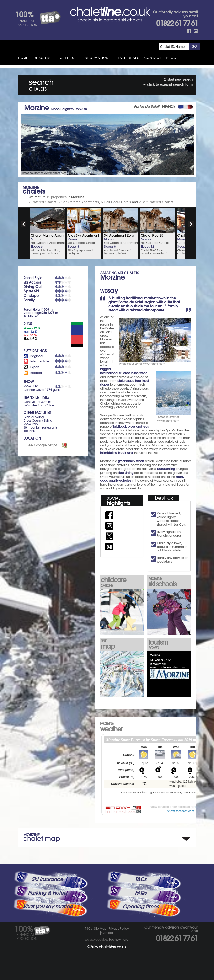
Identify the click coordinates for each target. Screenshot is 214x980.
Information (96, 58)
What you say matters (47, 907)
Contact (153, 58)
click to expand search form (168, 84)
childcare (122, 582)
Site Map (100, 928)
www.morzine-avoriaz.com (167, 667)
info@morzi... (160, 664)
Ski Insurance (47, 879)
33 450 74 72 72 (161, 660)
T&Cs (141, 879)
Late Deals (129, 58)
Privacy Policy (119, 928)
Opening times (141, 907)
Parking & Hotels (47, 893)
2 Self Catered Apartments (79, 202)
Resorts (42, 58)
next (191, 224)
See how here (119, 940)
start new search (178, 79)
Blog (171, 58)
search (41, 84)
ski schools (170, 582)
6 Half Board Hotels (116, 202)
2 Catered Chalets (43, 202)
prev (24, 224)
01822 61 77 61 (177, 23)
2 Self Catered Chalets (156, 202)
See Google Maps (42, 445)
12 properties (57, 197)
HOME (23, 58)
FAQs (141, 893)
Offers (67, 58)
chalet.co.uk (113, 947)
